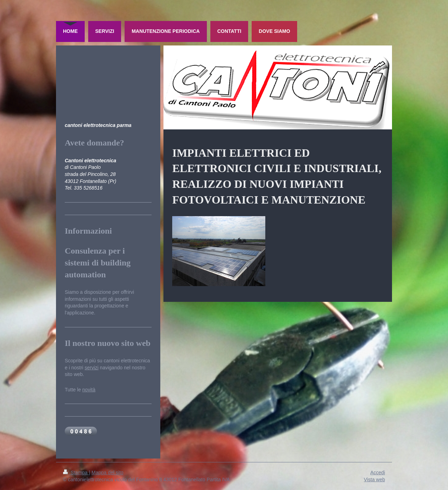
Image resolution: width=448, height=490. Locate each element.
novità (89, 390)
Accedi (378, 473)
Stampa (76, 473)
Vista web (374, 480)
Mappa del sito (108, 473)
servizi (92, 368)
